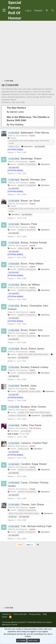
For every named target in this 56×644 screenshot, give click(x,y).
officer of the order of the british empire (33, 354)
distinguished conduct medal (29, 391)
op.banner (13, 517)
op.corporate (40, 147)
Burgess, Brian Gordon (33, 407)
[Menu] (4, 10)
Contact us (7, 614)
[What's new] (47, 10)
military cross (14, 147)
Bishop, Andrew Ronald (34, 243)
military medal (23, 248)
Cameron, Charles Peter (34, 443)
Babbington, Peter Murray (35, 133)
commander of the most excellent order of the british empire (29, 142)
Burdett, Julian (29, 386)
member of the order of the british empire (34, 412)
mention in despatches (27, 164)
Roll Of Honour (35, 428)
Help (45, 614)
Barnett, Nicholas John (33, 180)
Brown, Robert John (32, 330)
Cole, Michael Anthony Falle (36, 526)
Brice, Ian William (30, 285)
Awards (32, 136)
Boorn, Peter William (32, 264)
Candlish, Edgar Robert (34, 464)
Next (30, 545)
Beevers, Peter (29, 224)
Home (5, 617)
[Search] (53, 10)
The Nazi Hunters (16, 108)
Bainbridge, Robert (31, 159)
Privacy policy (35, 614)
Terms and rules (20, 614)
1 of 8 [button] (20, 545)
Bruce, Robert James (33, 349)
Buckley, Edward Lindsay (35, 367)
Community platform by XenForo (24, 622)
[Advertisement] (28, 51)
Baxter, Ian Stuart (30, 201)
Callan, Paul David (31, 425)
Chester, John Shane (32, 505)
